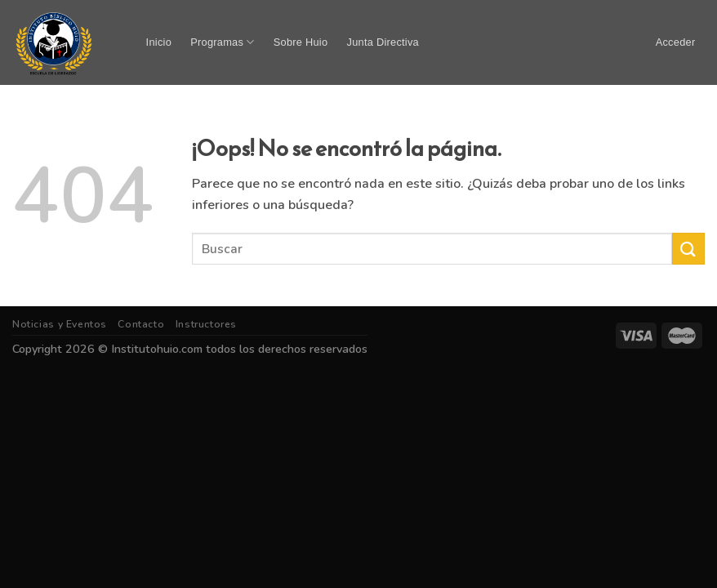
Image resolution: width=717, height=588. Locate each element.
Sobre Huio (301, 42)
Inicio (159, 42)
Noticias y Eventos (60, 324)
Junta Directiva (383, 42)
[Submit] (688, 249)
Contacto (141, 324)
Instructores (206, 324)
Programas (222, 42)
